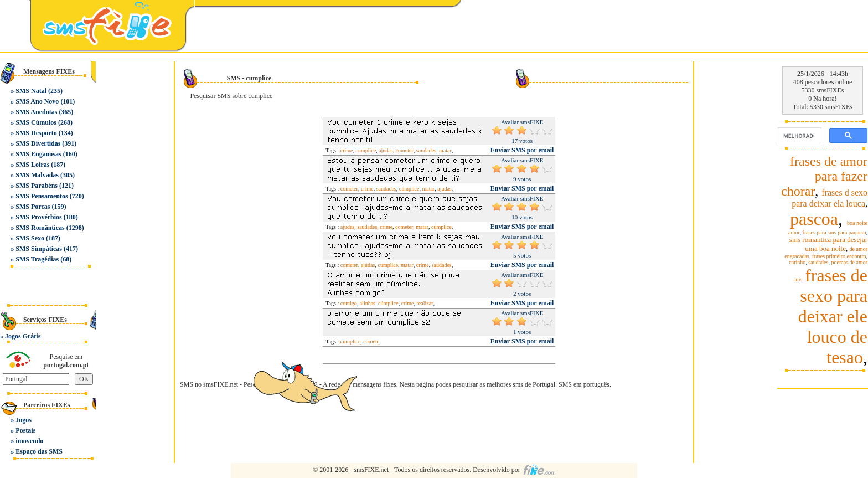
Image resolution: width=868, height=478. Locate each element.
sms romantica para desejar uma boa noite (828, 244)
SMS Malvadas (37, 175)
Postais (25, 430)
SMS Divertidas (38, 143)
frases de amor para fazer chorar (824, 176)
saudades (426, 150)
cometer (405, 150)
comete (371, 341)
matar (445, 150)
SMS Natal (31, 91)
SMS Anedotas (36, 112)
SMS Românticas (40, 228)
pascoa (814, 219)
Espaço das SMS (39, 451)
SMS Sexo (30, 238)
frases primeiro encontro (839, 256)
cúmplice (409, 189)
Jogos (24, 420)
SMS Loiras (32, 165)
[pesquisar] (799, 136)
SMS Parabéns (37, 186)
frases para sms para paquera (835, 232)
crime (347, 150)
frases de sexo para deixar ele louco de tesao (833, 316)
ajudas (386, 150)
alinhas (368, 303)
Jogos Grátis (23, 336)
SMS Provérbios (38, 217)
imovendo (29, 441)
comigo (349, 303)
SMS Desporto (36, 133)
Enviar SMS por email (522, 150)
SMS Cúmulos (36, 122)
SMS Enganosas (38, 154)
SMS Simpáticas (39, 249)
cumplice (366, 150)
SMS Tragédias (37, 259)
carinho (797, 262)
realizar (425, 303)
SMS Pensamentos (42, 196)
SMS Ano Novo (37, 101)
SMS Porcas (33, 207)
